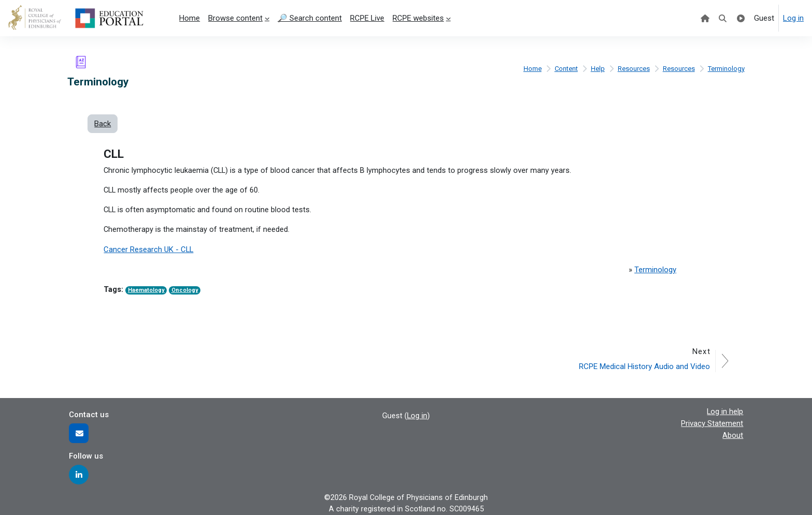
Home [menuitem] (190, 18)
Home (531, 68)
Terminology (726, 68)
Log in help (725, 411)
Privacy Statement (712, 423)
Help (597, 68)
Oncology (185, 291)
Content (565, 68)
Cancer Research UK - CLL (149, 251)
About (733, 434)
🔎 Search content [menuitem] (310, 18)
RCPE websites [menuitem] (418, 18)
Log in (793, 18)
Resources (633, 68)
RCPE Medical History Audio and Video (644, 366)
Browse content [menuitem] (235, 18)
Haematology (146, 291)
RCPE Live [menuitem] (367, 18)
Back (103, 124)
